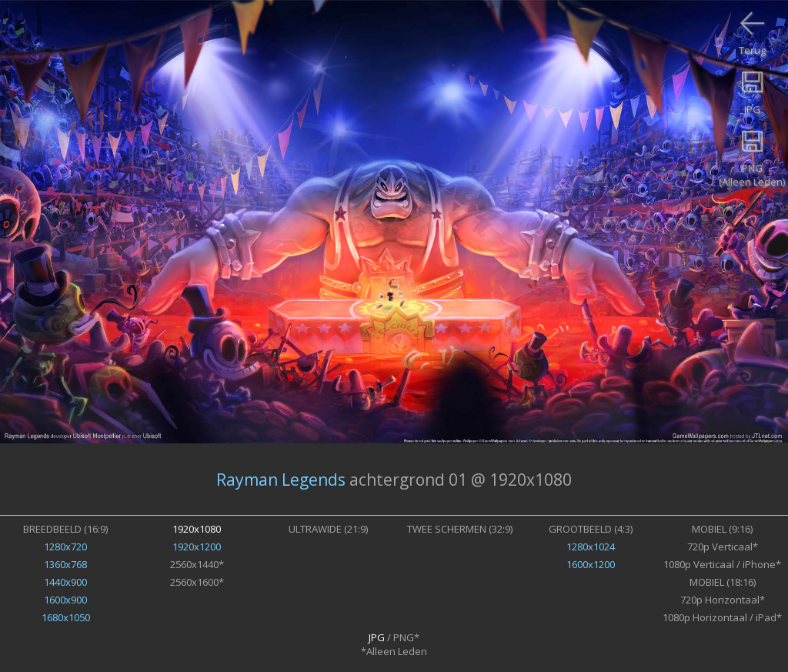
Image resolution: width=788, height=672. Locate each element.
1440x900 (65, 582)
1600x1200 (591, 564)
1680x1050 (66, 617)
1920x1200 (197, 547)
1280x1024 (591, 547)
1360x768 (65, 564)
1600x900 (65, 600)
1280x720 (65, 547)
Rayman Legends (281, 480)
